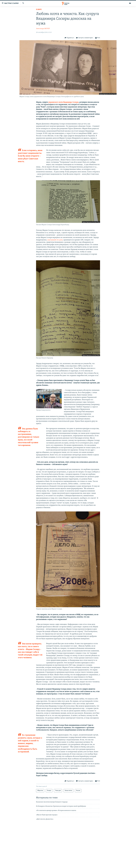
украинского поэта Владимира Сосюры (63, 102)
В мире (39, 10)
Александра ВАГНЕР (43, 29)
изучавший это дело (55, 240)
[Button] (69, 38)
